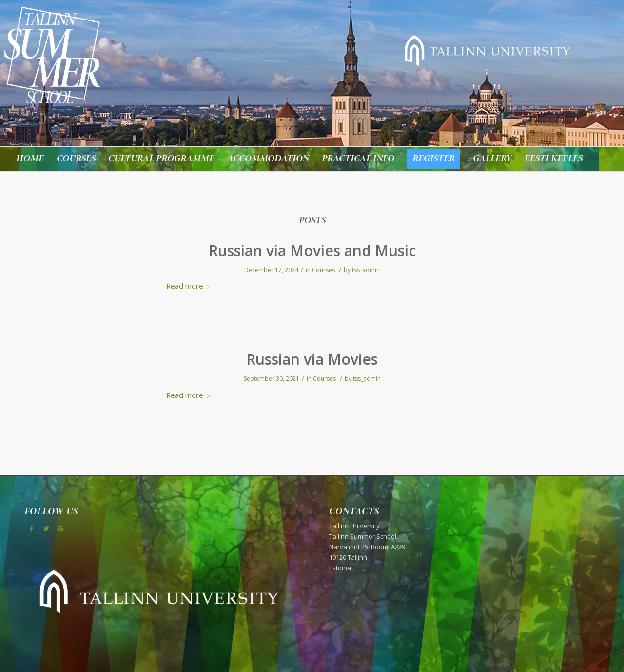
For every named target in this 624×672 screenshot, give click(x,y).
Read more (190, 286)
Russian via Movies (312, 359)
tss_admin (366, 270)
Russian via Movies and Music (312, 250)
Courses (323, 270)
